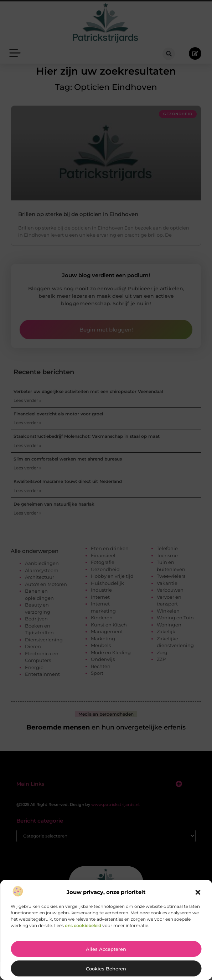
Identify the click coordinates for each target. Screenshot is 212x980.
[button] (198, 892)
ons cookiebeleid (83, 925)
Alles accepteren (106, 949)
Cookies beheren (106, 969)
